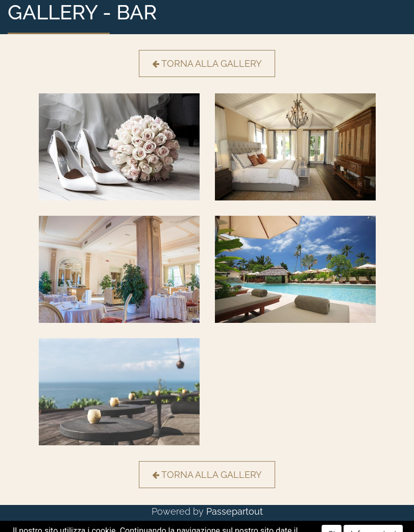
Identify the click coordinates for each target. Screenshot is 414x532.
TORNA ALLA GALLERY (207, 64)
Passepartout (235, 511)
